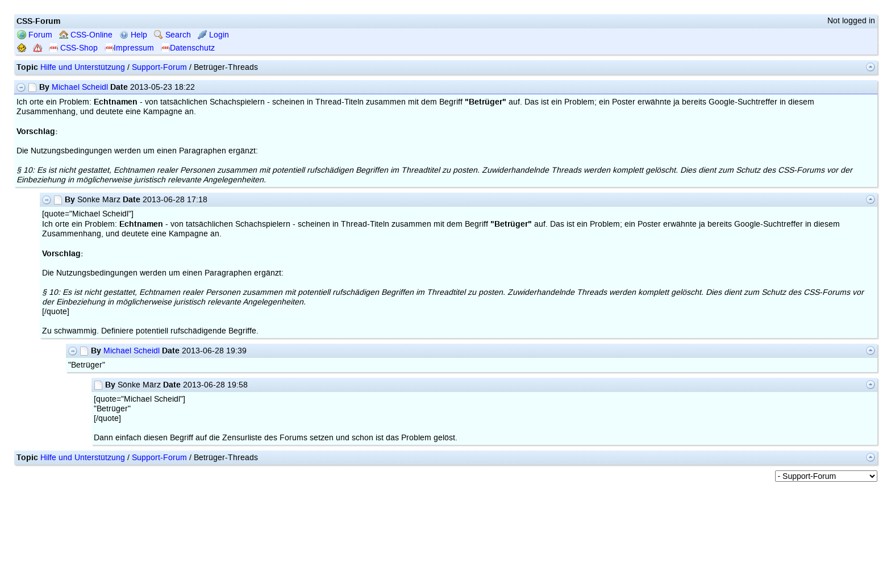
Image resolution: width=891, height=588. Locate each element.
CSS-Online (86, 35)
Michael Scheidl (80, 87)
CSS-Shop (73, 48)
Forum (35, 35)
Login (213, 35)
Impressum (129, 48)
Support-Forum (159, 67)
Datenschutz (188, 48)
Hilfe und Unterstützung (83, 67)
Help (133, 35)
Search (172, 35)
